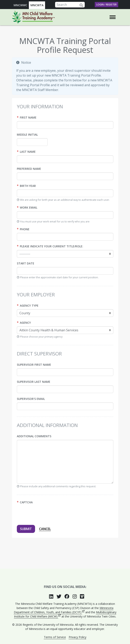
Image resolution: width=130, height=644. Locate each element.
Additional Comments (34, 436)
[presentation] (47, 514)
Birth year (28, 186)
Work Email (29, 207)
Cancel (45, 529)
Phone (25, 229)
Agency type (29, 306)
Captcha (26, 502)
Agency (25, 323)
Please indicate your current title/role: (51, 246)
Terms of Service (55, 637)
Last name (28, 152)
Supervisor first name (34, 365)
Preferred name (29, 169)
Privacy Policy (78, 637)
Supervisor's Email (31, 399)
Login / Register (106, 5)
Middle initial (27, 135)
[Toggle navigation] (113, 17)
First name (28, 117)
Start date (26, 263)
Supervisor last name (34, 382)
